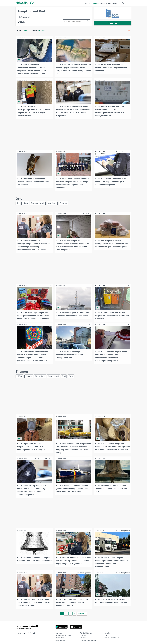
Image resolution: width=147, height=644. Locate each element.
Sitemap (83, 637)
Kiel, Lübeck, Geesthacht (123, 152)
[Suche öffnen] (124, 3)
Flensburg (66, 203)
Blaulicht (95, 3)
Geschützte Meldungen (88, 639)
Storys (88, 3)
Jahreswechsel (55, 376)
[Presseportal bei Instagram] (33, 632)
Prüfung (20, 376)
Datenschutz (60, 637)
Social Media (60, 639)
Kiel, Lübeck (48, 80)
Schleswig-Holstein (39, 203)
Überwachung (41, 376)
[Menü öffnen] (130, 3)
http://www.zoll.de (24, 17)
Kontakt (107, 632)
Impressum (59, 632)
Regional (103, 3)
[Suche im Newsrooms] (76, 21)
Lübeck (26, 203)
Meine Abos (113, 3)
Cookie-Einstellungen (112, 637)
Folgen (113, 23)
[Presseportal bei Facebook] (27, 632)
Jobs (106, 634)
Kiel (51, 38)
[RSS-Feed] (129, 31)
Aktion (74, 376)
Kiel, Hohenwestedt (85, 80)
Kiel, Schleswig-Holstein (123, 530)
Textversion (84, 634)
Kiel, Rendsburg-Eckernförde (43, 458)
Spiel (66, 376)
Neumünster (54, 203)
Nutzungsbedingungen (64, 634)
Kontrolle (29, 376)
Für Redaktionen (86, 632)
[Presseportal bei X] (30, 632)
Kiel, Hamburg (87, 214)
